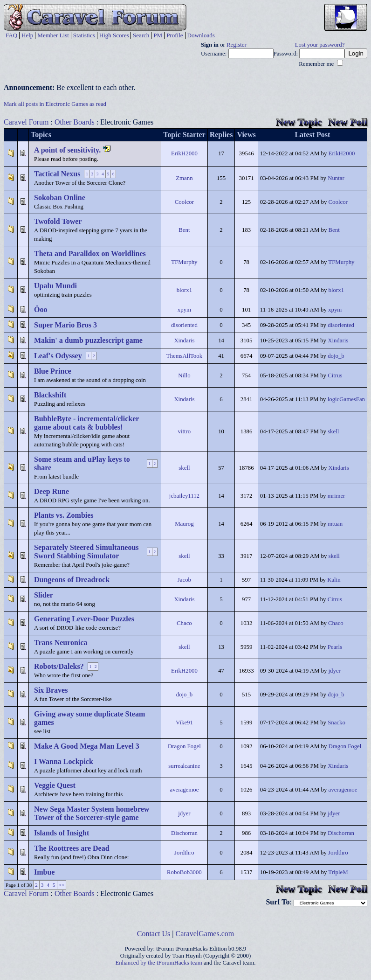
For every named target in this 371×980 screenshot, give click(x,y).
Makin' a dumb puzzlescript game (88, 340)
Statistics (84, 35)
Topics (41, 135)
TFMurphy (184, 262)
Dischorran (184, 833)
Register (237, 45)
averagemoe (185, 790)
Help (27, 35)
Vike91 (184, 723)
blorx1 (184, 290)
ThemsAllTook (184, 356)
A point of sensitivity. (67, 150)
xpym (184, 310)
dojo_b (336, 356)
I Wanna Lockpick (64, 761)
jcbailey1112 (184, 496)
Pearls (335, 647)
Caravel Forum (26, 122)
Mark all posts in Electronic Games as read (55, 104)
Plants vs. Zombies (64, 515)
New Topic (299, 122)
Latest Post (312, 135)
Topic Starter (184, 135)
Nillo (184, 375)
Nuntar (336, 178)
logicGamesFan (346, 399)
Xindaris (184, 341)
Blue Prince (53, 371)
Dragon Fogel (184, 746)
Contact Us (154, 934)
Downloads (201, 35)
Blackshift (50, 395)
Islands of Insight (62, 833)
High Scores (114, 35)
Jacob (184, 580)
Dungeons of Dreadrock (72, 580)
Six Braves (51, 690)
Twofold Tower (58, 221)
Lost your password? (320, 45)
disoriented (184, 325)
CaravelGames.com (205, 934)
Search (141, 35)
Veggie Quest (55, 785)
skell (333, 431)
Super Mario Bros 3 (65, 325)
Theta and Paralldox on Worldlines (90, 254)
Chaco (184, 623)
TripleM (338, 872)
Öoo (41, 309)
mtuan (335, 524)
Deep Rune (52, 491)
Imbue (44, 872)
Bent (184, 230)
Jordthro (184, 853)
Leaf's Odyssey (58, 356)
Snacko (337, 723)
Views (246, 135)
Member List (53, 35)
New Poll (348, 122)
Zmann (184, 178)
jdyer (335, 671)
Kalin (334, 580)
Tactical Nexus (57, 174)
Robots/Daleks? (59, 666)
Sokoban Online (60, 198)
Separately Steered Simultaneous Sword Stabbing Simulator (86, 552)
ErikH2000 (184, 153)
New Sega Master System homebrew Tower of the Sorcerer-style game (92, 813)
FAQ (11, 35)
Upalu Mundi (55, 286)
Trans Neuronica (61, 643)
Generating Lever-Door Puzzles (84, 619)
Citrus (335, 375)
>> (62, 885)
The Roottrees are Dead (72, 848)
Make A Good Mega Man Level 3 (87, 746)
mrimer (337, 496)
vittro (185, 431)
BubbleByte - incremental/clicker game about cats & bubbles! (86, 423)
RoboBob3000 (184, 872)
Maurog (184, 524)
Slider (44, 595)
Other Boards (75, 122)
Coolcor (184, 202)
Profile (175, 35)
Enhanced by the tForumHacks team (159, 963)
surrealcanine (184, 766)
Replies (221, 135)
